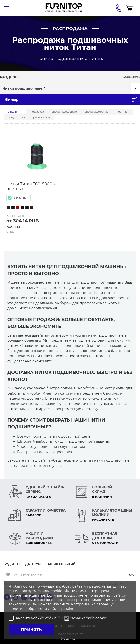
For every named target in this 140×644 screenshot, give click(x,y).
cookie (68, 609)
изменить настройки (72, 604)
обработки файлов (45, 609)
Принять (31, 630)
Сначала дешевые (64, 112)
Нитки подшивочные (24, 88)
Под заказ (37, 112)
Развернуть (131, 77)
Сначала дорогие (97, 112)
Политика (18, 609)
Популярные (16, 117)
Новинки (123, 112)
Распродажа (42, 117)
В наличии (15, 112)
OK (132, 575)
